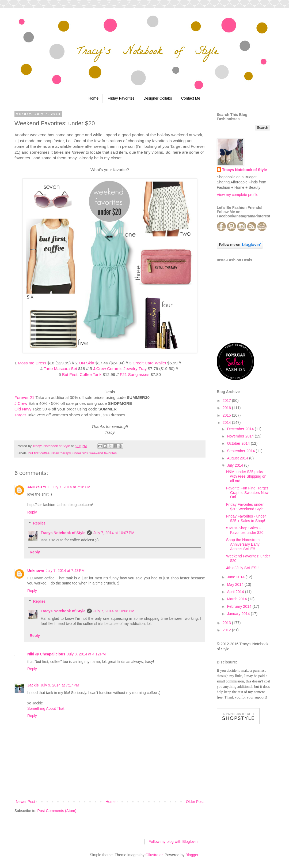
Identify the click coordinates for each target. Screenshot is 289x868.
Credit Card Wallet (149, 363)
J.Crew (21, 403)
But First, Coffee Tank (82, 374)
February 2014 (240, 606)
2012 (227, 630)
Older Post (195, 802)
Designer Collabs (158, 98)
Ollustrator (154, 855)
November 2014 (241, 436)
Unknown (36, 571)
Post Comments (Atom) (57, 811)
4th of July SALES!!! (243, 568)
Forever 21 (24, 397)
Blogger (192, 855)
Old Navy (23, 409)
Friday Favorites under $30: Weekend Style (245, 507)
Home (94, 98)
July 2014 (235, 465)
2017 (227, 401)
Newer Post (25, 802)
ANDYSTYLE (39, 487)
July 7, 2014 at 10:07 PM (114, 533)
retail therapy (61, 453)
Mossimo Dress (32, 363)
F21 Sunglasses (135, 374)
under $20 (80, 453)
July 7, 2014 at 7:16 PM (71, 487)
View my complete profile (237, 195)
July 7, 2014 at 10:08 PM (114, 611)
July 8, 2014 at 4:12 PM (86, 654)
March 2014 (237, 599)
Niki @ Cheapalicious (46, 654)
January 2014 (239, 614)
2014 (227, 422)
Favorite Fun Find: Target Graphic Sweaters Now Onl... (247, 493)
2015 (227, 415)
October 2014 (239, 443)
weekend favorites (103, 453)
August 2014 (238, 458)
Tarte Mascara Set (60, 369)
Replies (39, 523)
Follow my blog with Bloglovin (173, 841)
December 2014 (241, 429)
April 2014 (236, 592)
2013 (227, 623)
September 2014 (241, 451)
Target (20, 415)
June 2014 (236, 577)
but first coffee (39, 453)
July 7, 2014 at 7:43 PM (65, 571)
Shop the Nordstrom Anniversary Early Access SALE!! (243, 544)
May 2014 (236, 584)
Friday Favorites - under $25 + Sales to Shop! (246, 518)
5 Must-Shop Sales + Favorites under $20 (245, 530)
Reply (32, 512)
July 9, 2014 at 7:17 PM (60, 685)
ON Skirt (86, 363)
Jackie (33, 685)
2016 (227, 408)
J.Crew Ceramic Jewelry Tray (120, 369)
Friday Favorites (121, 98)
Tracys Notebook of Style (63, 533)
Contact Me (191, 98)
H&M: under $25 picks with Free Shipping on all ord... (246, 476)
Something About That (46, 708)
